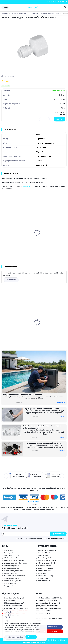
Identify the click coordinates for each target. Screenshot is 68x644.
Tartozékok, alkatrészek (19, 13)
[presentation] (3, 230)
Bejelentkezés (53, 1)
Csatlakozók (34, 13)
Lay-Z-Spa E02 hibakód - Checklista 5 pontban (42, 409)
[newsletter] (58, 534)
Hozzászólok (11, 280)
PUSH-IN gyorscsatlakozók (50, 13)
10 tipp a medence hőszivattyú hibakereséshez (23, 395)
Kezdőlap (4, 13)
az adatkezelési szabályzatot (36, 538)
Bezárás (31, 637)
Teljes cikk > (61, 402)
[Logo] (36, 8)
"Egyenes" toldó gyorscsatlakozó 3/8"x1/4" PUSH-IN (48, 237)
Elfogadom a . (42, 538)
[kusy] (44, 119)
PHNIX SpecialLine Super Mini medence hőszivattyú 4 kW (51, 324)
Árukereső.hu (34, 505)
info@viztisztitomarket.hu (14, 606)
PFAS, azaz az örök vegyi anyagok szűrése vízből (43, 443)
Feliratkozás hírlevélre (15, 528)
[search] (65, 7)
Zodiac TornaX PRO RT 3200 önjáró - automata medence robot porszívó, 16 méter (17, 325)
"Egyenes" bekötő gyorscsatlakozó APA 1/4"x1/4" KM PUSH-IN (17, 237)
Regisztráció (63, 1)
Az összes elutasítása (15, 637)
